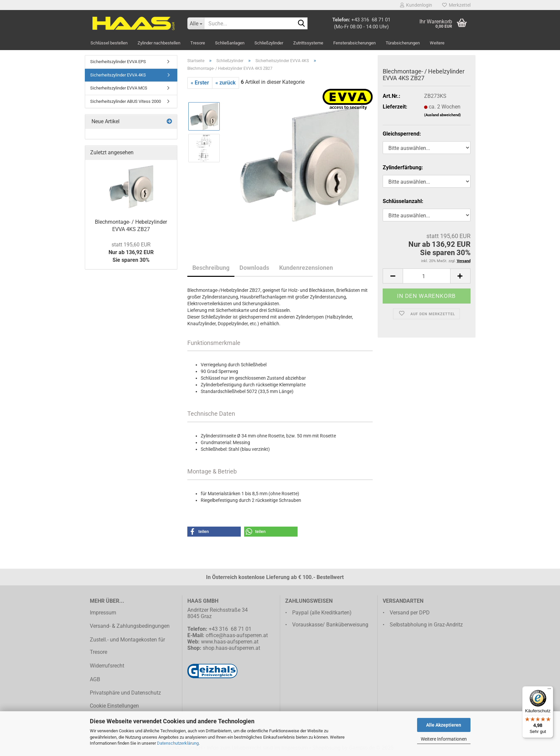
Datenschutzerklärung (178, 743)
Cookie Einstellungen (114, 706)
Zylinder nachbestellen (159, 43)
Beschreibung (211, 268)
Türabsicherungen (403, 43)
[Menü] (549, 690)
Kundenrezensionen (306, 268)
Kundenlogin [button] (416, 5)
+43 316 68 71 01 (371, 20)
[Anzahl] (426, 276)
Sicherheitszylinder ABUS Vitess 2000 (126, 101)
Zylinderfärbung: (403, 167)
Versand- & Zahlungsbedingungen (130, 626)
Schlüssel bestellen (109, 43)
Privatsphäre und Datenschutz (125, 693)
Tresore (198, 43)
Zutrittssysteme (308, 43)
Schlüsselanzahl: (403, 201)
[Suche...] (196, 23)
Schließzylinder (269, 43)
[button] (214, 532)
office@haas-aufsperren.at (237, 635)
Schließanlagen (230, 43)
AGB (95, 679)
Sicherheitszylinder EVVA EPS (118, 62)
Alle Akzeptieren (444, 725)
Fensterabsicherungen (354, 43)
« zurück (226, 83)
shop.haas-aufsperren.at (231, 648)
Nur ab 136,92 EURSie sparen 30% (131, 252)
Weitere (437, 43)
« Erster (200, 83)
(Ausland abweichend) (442, 115)
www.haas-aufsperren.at (230, 642)
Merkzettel (456, 5)
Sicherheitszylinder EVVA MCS (119, 88)
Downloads (254, 268)
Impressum (103, 613)
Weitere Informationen (444, 739)
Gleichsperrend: (402, 134)
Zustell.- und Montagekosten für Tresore (127, 646)
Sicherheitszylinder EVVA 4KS (118, 75)
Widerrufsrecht (107, 666)
